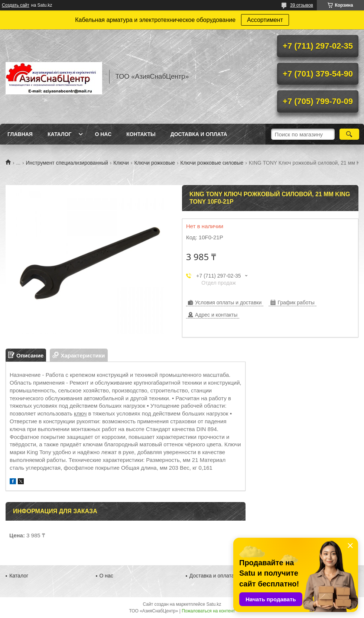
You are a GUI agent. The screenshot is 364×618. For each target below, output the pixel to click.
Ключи (121, 163)
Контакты (141, 134)
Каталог (60, 134)
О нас (103, 134)
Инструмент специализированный (67, 163)
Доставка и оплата (199, 134)
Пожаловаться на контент (208, 611)
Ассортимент (265, 20)
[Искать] (349, 134)
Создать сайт (16, 5)
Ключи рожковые (155, 163)
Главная (20, 134)
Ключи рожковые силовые (212, 163)
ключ (80, 413)
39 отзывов (302, 5)
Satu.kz (214, 604)
